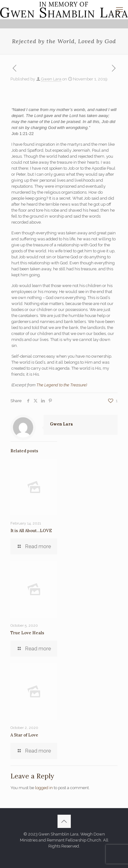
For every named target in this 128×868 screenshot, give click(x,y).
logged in (44, 788)
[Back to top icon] (64, 821)
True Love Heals (27, 633)
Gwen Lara (51, 79)
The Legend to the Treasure (61, 385)
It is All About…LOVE (31, 531)
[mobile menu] (119, 9)
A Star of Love (24, 735)
